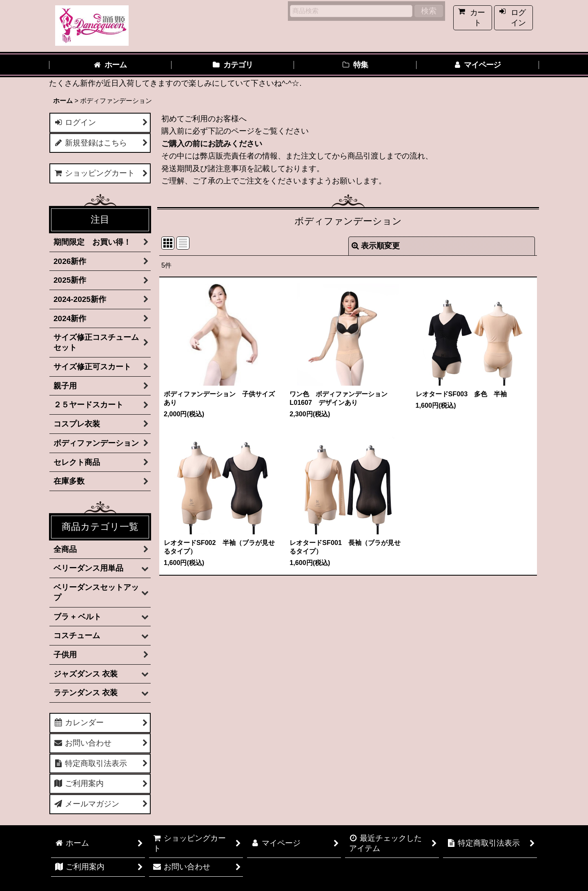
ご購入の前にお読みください (212, 144)
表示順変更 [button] (376, 246)
